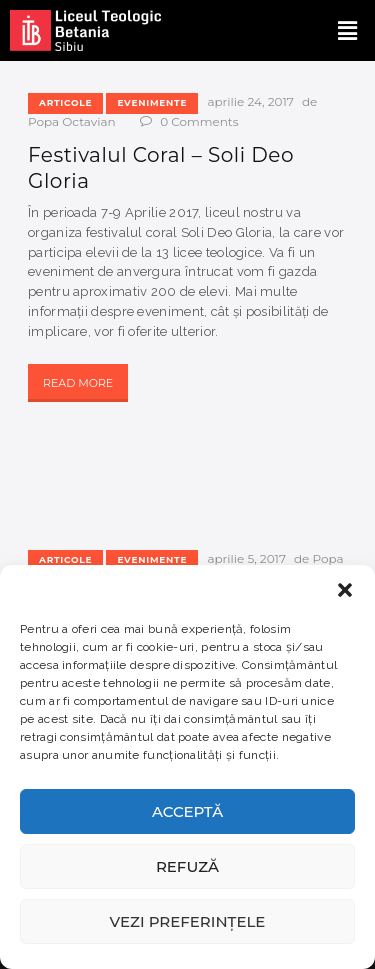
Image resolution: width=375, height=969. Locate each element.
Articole (65, 102)
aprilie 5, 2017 (246, 558)
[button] (345, 590)
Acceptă (187, 811)
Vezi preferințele (188, 921)
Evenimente (152, 102)
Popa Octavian (73, 121)
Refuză (187, 866)
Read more (78, 383)
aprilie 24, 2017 (250, 101)
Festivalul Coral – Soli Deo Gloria (161, 168)
